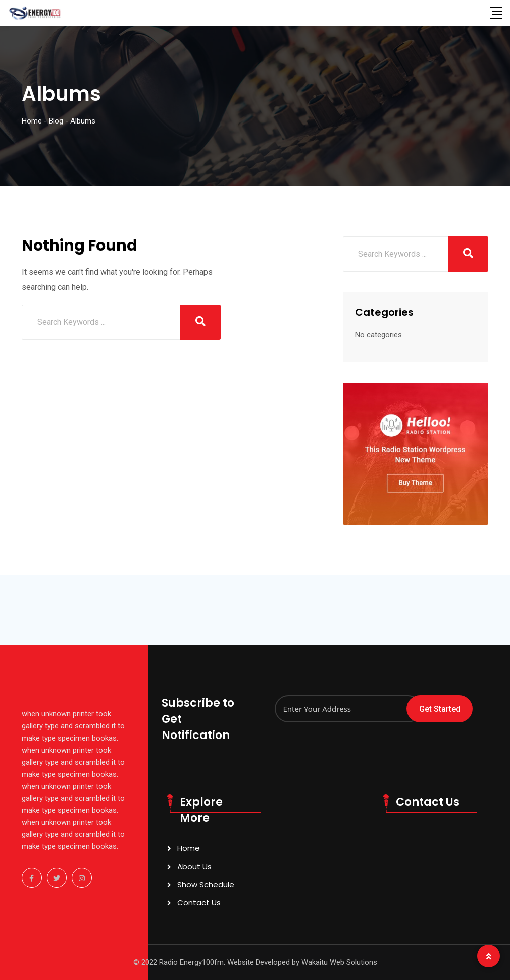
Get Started (440, 709)
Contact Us (199, 902)
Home (189, 848)
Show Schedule (206, 884)
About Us (194, 866)
